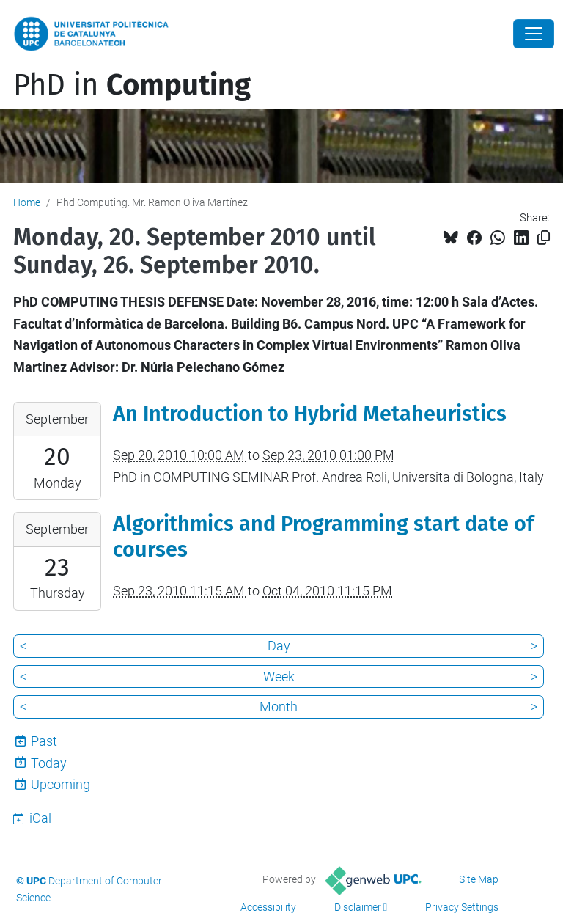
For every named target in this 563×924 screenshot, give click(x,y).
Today (49, 763)
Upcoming (60, 784)
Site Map (479, 879)
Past (44, 741)
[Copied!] (544, 238)
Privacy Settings (462, 907)
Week (279, 676)
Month (279, 707)
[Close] (534, 34)
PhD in (132, 85)
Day (279, 646)
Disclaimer (358, 907)
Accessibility (268, 907)
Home (27, 202)
